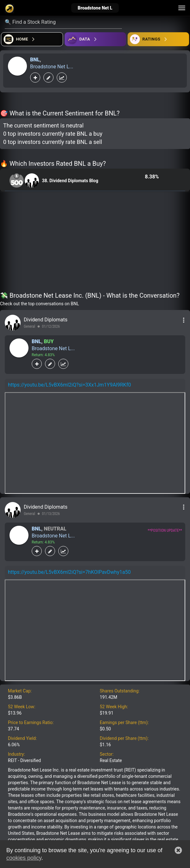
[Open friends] (158, 39)
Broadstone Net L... (52, 67)
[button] (178, 850)
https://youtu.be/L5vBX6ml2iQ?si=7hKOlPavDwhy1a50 (69, 572)
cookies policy (24, 858)
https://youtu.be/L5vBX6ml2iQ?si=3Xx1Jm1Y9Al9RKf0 (69, 385)
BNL (35, 60)
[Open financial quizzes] (32, 39)
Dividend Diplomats (46, 320)
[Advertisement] (95, 243)
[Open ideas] (95, 39)
